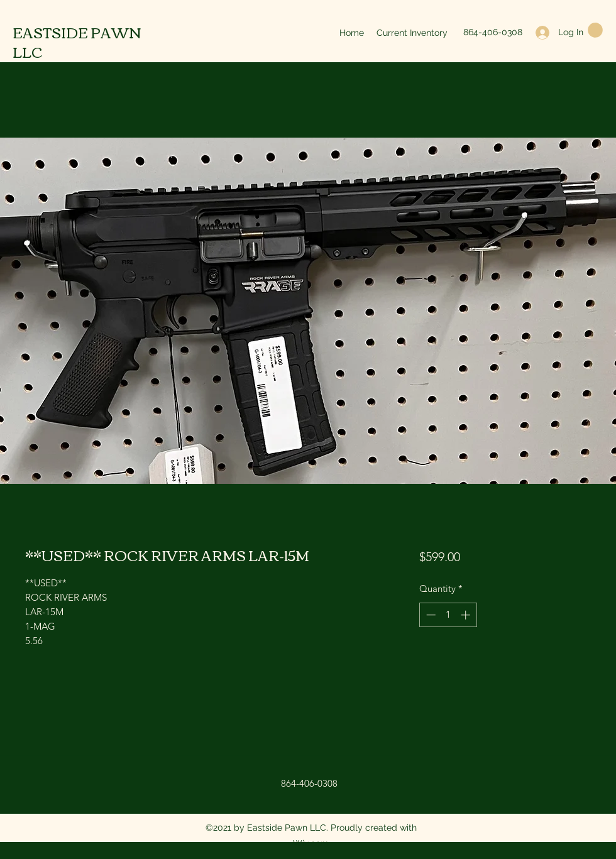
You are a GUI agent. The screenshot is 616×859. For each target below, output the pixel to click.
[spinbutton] (448, 615)
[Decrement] (430, 615)
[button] (595, 30)
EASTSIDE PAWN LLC (77, 42)
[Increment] (467, 615)
